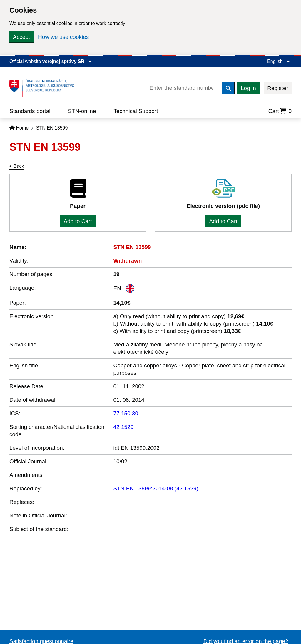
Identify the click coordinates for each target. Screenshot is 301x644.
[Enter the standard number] (184, 88)
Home (19, 128)
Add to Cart (78, 221)
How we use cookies (63, 37)
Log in (248, 88)
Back (19, 166)
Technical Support (136, 111)
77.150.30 (126, 413)
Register (278, 88)
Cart (280, 111)
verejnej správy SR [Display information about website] (67, 61)
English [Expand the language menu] (279, 61)
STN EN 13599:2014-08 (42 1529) (156, 488)
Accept (21, 37)
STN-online (82, 111)
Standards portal (30, 111)
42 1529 (124, 427)
